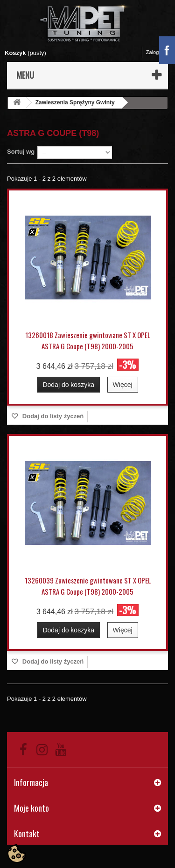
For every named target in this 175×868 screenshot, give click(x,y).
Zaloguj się (158, 52)
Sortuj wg (21, 152)
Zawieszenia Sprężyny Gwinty (75, 102)
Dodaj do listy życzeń (52, 416)
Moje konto (31, 808)
